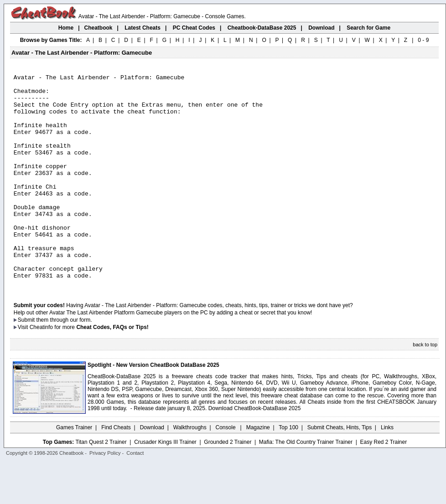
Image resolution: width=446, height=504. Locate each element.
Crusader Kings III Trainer (165, 484)
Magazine (258, 470)
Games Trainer (74, 470)
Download (152, 470)
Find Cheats (116, 470)
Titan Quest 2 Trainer (101, 484)
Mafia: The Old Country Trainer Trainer (306, 484)
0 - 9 (423, 40)
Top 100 (288, 470)
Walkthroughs (190, 470)
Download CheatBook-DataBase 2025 (255, 451)
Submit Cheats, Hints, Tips (340, 470)
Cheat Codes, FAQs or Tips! (112, 370)
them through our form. (64, 362)
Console (226, 470)
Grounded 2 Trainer (228, 484)
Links (387, 470)
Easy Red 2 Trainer (383, 484)
